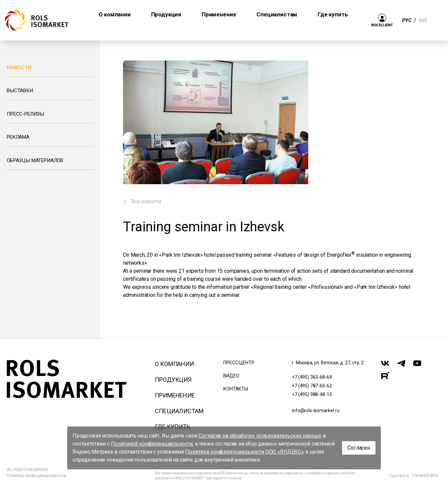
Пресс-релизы (25, 114)
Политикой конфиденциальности (152, 444)
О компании (174, 364)
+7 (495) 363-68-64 (312, 377)
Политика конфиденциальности (36, 476)
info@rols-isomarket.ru (316, 410)
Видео (231, 376)
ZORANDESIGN (425, 476)
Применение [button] (219, 14)
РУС (407, 20)
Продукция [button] (166, 14)
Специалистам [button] (277, 14)
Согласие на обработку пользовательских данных (260, 436)
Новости (19, 68)
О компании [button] (115, 14)
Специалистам (179, 411)
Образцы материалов (35, 160)
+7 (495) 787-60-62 (312, 386)
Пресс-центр (239, 363)
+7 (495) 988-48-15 (312, 394)
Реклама (18, 137)
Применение (175, 395)
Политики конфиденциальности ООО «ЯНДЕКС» (245, 452)
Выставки (20, 91)
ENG (423, 20)
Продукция (173, 380)
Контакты (236, 389)
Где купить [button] (333, 14)
